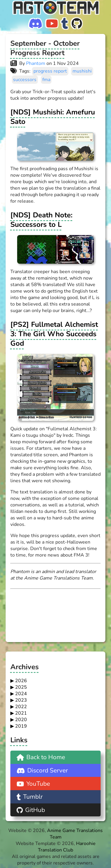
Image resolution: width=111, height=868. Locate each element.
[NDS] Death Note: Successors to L (41, 220)
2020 (21, 720)
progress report (50, 71)
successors (25, 80)
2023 (21, 700)
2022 (21, 707)
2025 (21, 687)
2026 (21, 681)
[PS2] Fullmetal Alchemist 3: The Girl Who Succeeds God (54, 334)
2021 (21, 713)
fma (46, 80)
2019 (21, 726)
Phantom (36, 63)
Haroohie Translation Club (67, 847)
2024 (21, 694)
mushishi (82, 71)
